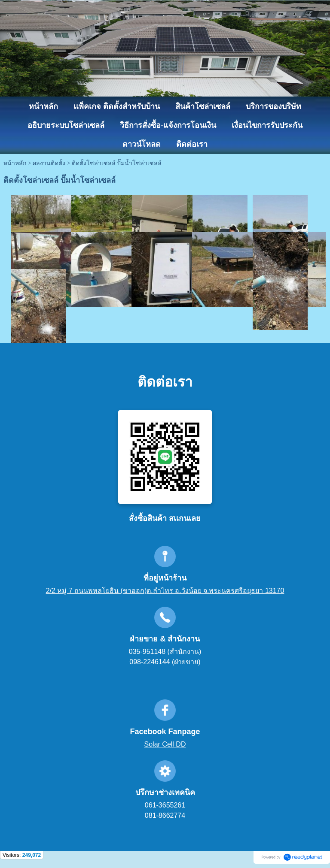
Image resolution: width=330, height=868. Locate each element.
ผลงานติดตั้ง (49, 163)
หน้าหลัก (15, 163)
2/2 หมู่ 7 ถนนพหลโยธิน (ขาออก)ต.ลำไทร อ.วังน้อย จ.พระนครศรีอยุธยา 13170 (165, 591)
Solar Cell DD (165, 744)
